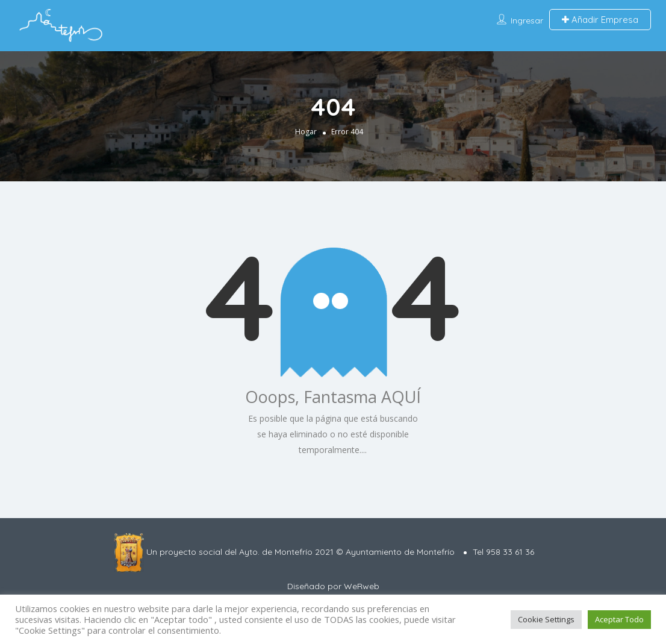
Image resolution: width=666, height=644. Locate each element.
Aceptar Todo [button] (619, 619)
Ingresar (527, 20)
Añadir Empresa (600, 20)
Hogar (306, 131)
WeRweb (362, 586)
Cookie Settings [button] (546, 619)
